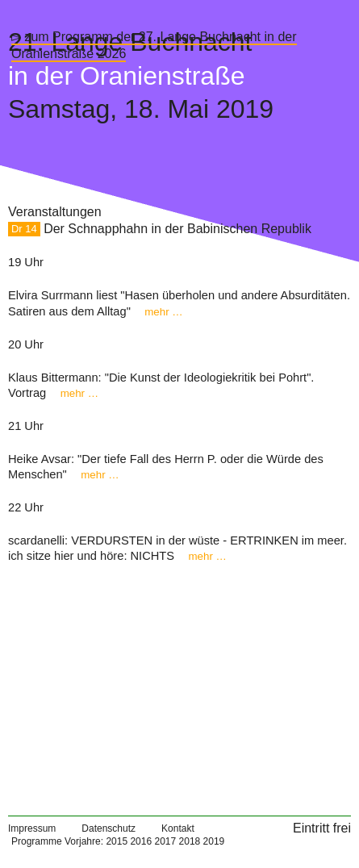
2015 (117, 841)
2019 (214, 841)
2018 (190, 841)
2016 (141, 841)
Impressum (32, 828)
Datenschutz (109, 828)
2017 (165, 841)
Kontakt (178, 828)
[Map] (179, 683)
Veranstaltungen (55, 212)
